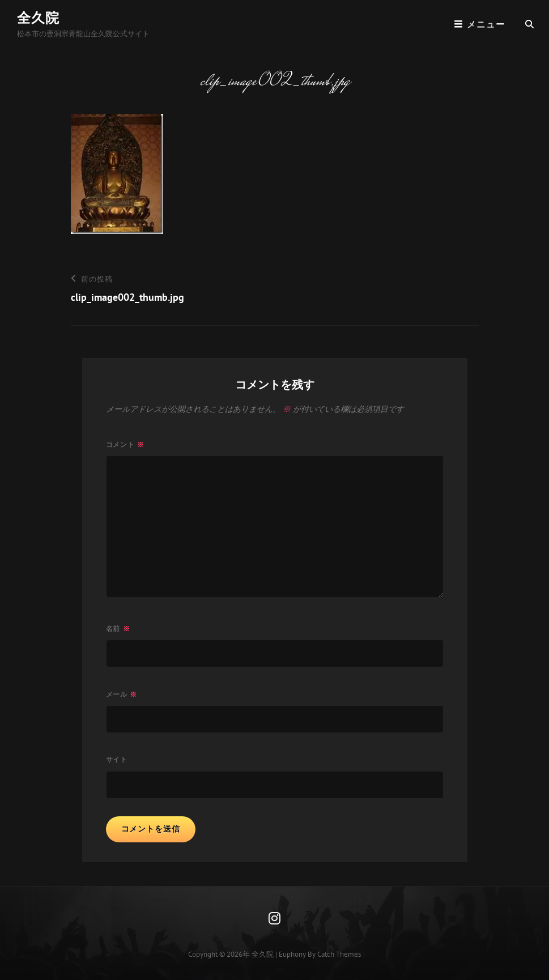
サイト (117, 759)
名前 (118, 629)
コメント (125, 444)
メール (122, 694)
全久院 (38, 18)
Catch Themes (339, 954)
